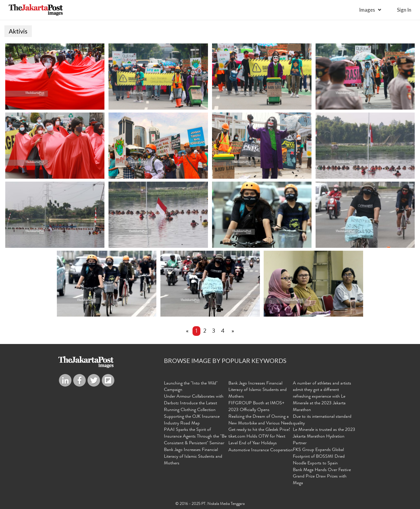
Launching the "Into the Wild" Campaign (191, 387)
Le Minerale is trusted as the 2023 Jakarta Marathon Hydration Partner (324, 437)
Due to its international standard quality (322, 420)
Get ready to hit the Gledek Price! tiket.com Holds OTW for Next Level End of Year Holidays (259, 437)
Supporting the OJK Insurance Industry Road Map (192, 420)
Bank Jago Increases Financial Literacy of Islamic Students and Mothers (193, 457)
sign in (404, 10)
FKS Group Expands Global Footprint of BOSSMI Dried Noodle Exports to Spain (319, 457)
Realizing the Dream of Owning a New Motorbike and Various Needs (260, 420)
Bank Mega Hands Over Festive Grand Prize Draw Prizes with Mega (322, 477)
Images (367, 10)
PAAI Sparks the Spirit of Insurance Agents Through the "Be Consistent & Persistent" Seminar (195, 437)
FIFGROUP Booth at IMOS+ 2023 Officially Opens (256, 407)
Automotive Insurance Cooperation (261, 450)
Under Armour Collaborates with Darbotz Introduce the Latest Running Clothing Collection (194, 403)
